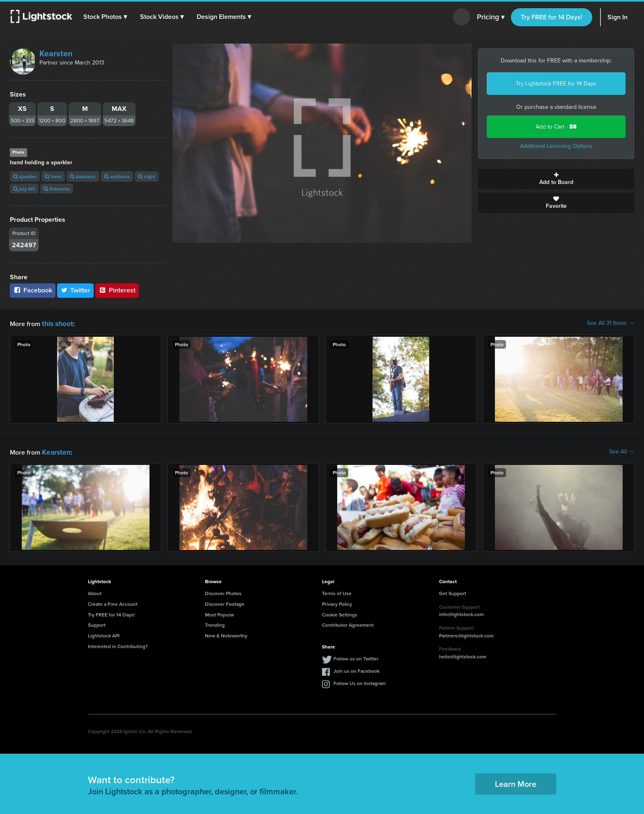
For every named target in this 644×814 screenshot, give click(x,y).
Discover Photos (223, 592)
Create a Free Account (113, 602)
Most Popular (220, 613)
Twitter (76, 290)
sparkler (25, 176)
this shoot (56, 323)
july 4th (24, 189)
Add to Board (556, 179)
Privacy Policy (337, 602)
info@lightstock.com (461, 613)
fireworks (57, 189)
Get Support (453, 592)
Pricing (491, 17)
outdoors (117, 176)
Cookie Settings (340, 613)
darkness (83, 176)
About (95, 592)
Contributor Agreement (348, 623)
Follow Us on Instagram (360, 682)
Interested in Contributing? (118, 645)
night (147, 176)
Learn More (516, 782)
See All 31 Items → (611, 323)
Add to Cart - (556, 127)
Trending (215, 623)
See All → (622, 451)
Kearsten (56, 53)
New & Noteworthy (226, 634)
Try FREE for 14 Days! (552, 17)
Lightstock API (104, 634)
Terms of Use (337, 592)
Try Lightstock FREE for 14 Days (556, 84)
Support (97, 623)
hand (53, 176)
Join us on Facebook (356, 669)
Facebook (33, 290)
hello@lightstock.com (463, 655)
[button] (106, 17)
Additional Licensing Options (556, 146)
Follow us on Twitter (356, 657)
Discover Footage (225, 602)
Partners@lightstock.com (466, 634)
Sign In (618, 17)
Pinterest (117, 290)
